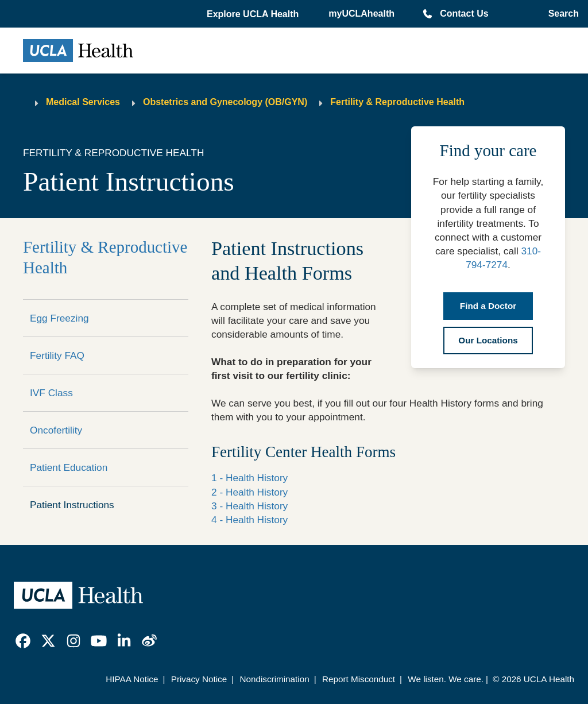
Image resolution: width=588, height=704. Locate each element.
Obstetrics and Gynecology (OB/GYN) (225, 102)
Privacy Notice (199, 679)
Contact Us (464, 13)
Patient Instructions (72, 505)
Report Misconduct (359, 679)
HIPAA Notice (132, 679)
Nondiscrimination (274, 679)
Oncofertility (56, 430)
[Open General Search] (561, 14)
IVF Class (51, 393)
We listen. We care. (446, 679)
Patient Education (69, 467)
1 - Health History (249, 478)
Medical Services (83, 102)
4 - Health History (249, 520)
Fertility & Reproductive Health (397, 102)
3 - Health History (249, 506)
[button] (254, 14)
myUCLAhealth (361, 13)
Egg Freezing (59, 318)
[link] (23, 641)
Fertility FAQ (57, 355)
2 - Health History (249, 492)
